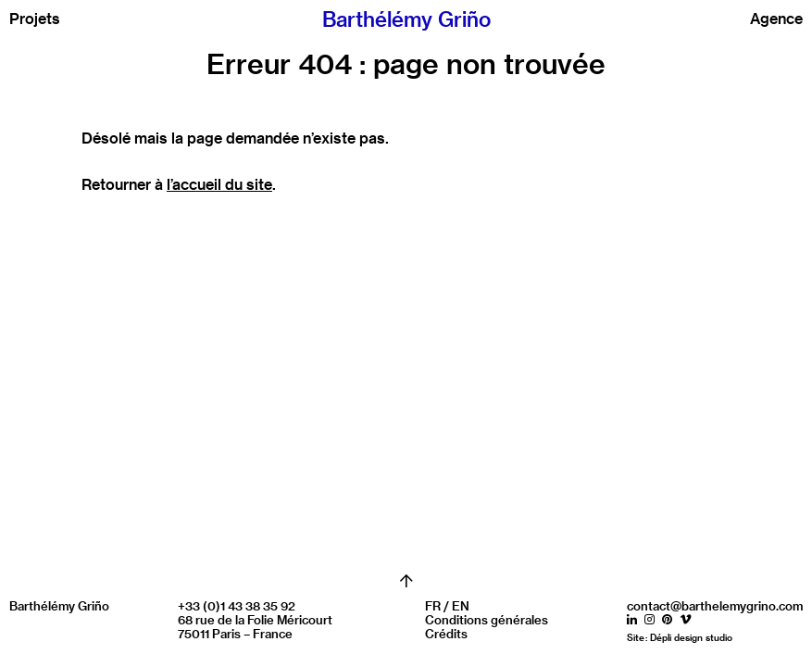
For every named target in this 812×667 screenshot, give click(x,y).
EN (461, 605)
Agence (776, 19)
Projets (35, 19)
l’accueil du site (219, 184)
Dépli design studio (691, 637)
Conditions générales (487, 619)
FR (433, 605)
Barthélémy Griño (406, 19)
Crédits (446, 633)
